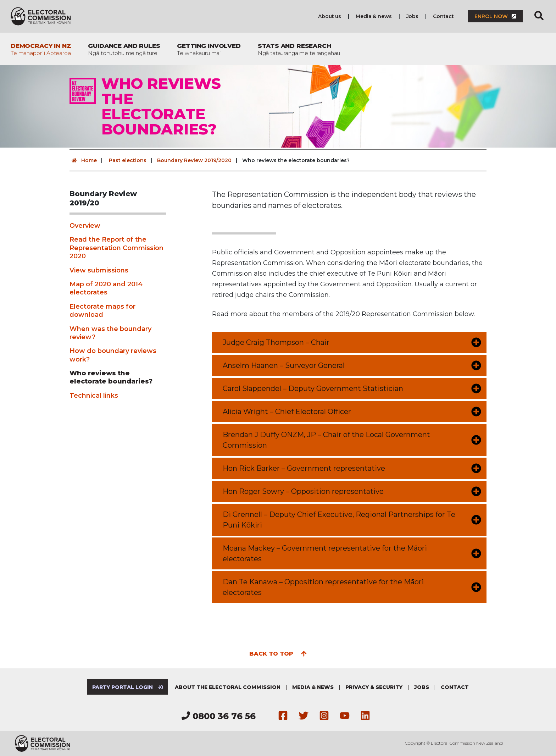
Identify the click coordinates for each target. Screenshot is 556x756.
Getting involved (209, 49)
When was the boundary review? (110, 333)
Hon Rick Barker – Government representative (304, 468)
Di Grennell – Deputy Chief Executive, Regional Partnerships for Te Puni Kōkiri (339, 520)
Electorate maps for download (102, 311)
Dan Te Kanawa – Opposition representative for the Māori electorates (323, 587)
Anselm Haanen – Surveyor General (284, 365)
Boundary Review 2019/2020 (194, 160)
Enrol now (495, 16)
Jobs (412, 16)
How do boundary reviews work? (113, 355)
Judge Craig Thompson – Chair (276, 342)
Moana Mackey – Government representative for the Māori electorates (325, 553)
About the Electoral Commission (228, 687)
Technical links (94, 396)
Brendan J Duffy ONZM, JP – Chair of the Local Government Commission (326, 440)
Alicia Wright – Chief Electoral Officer (287, 412)
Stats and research (299, 49)
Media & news (374, 16)
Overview (85, 226)
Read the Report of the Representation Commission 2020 (116, 248)
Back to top (278, 653)
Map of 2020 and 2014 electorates (106, 288)
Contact (443, 16)
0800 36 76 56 (219, 716)
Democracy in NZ (41, 49)
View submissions (99, 270)
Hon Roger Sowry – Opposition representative (303, 491)
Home (83, 160)
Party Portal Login (127, 687)
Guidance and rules (124, 49)
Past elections (128, 160)
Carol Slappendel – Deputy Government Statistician (313, 388)
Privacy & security (374, 687)
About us (330, 16)
